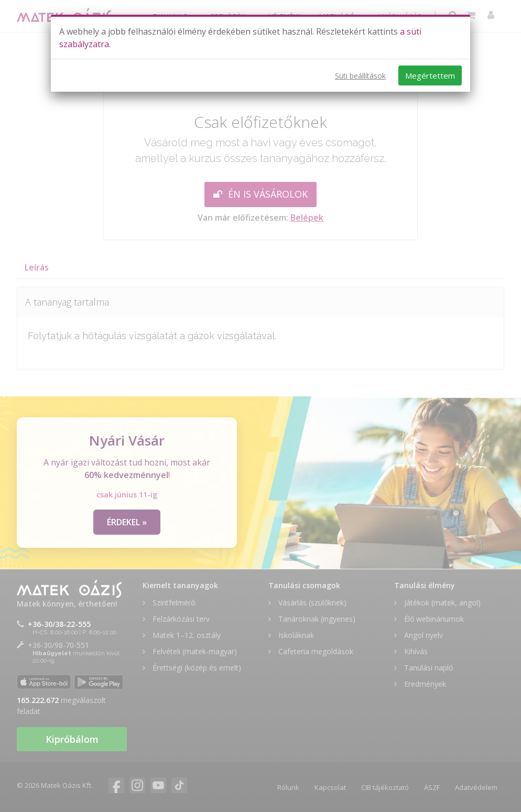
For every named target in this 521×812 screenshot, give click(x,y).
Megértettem (430, 75)
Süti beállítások (360, 76)
